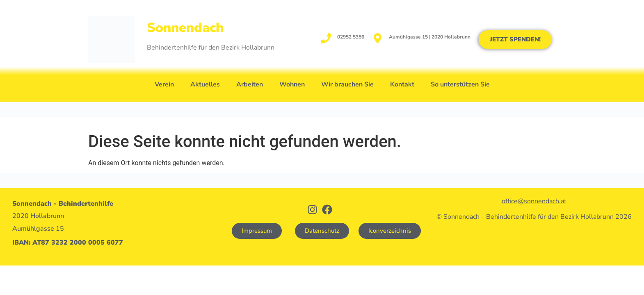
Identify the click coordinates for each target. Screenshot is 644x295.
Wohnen (292, 84)
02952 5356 (351, 37)
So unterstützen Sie (460, 84)
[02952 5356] (326, 38)
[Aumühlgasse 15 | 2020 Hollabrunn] (378, 38)
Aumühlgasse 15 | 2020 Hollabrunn (430, 37)
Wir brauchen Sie (347, 84)
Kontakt (402, 84)
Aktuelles (205, 84)
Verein (164, 84)
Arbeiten (250, 84)
